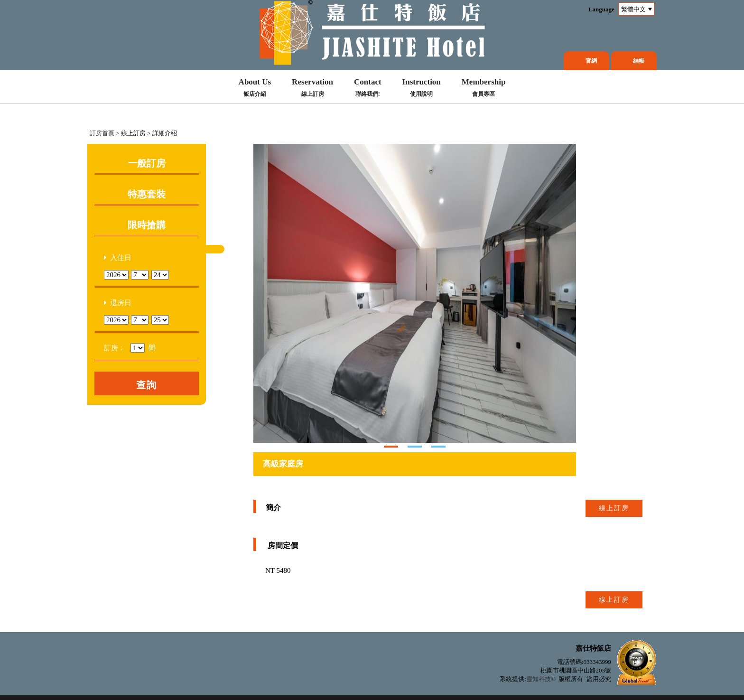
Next (261, 293)
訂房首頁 (102, 133)
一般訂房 (147, 163)
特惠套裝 (147, 194)
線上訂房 (614, 508)
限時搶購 (147, 225)
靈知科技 (539, 679)
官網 (591, 61)
